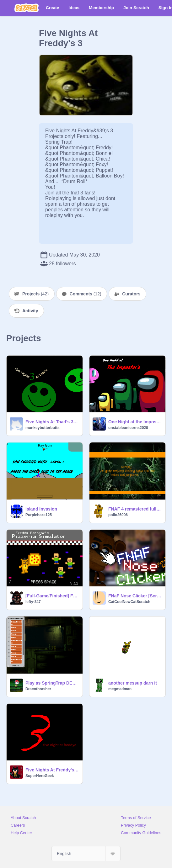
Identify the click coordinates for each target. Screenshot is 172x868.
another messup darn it (133, 683)
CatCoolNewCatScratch (129, 602)
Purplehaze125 (39, 515)
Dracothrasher (38, 689)
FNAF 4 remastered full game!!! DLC (135, 509)
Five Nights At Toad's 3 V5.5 (52, 422)
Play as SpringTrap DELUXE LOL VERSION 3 (52, 683)
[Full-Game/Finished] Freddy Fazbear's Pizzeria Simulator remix (52, 596)
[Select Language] (86, 854)
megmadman (120, 689)
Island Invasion (41, 509)
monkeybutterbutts (43, 428)
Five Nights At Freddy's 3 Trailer (52, 770)
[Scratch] (27, 8)
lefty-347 (33, 602)
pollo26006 (118, 515)
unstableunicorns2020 (128, 428)
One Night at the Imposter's (135, 422)
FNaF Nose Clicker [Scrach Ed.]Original (135, 596)
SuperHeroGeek (40, 776)
